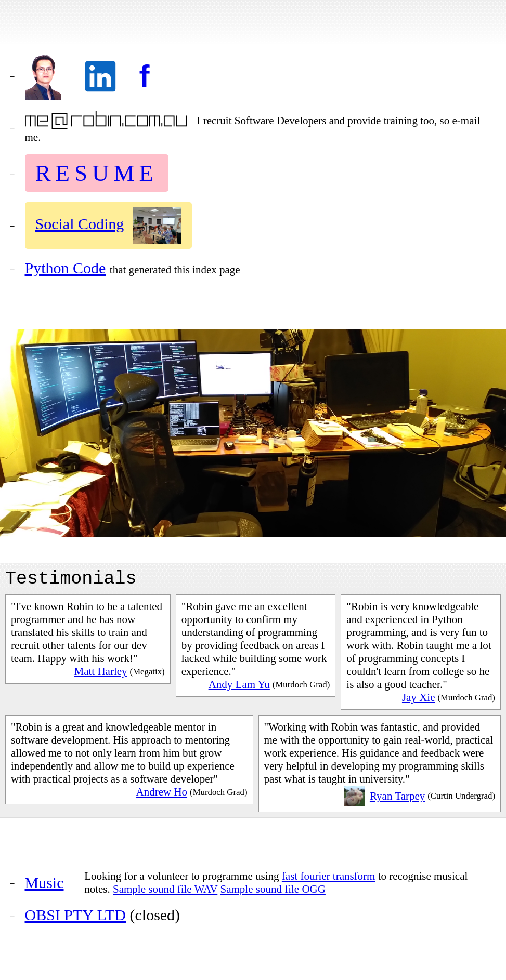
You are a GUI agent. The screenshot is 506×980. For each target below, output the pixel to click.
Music (44, 887)
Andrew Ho (161, 796)
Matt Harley (101, 676)
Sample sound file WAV (165, 893)
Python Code (66, 268)
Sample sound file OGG (273, 893)
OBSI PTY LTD (75, 919)
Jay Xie (419, 701)
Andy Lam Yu (239, 688)
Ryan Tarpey (397, 800)
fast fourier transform (329, 880)
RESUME (97, 173)
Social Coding (80, 224)
